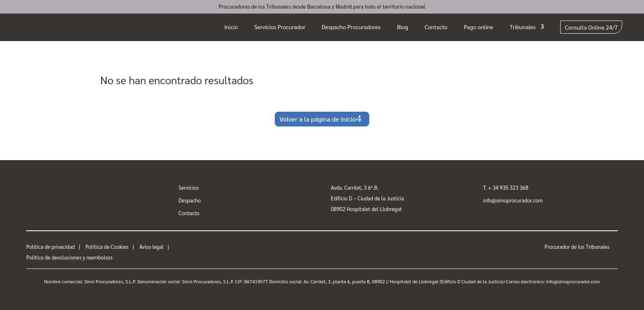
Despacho (190, 200)
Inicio (231, 27)
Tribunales (523, 27)
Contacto (436, 27)
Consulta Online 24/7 (591, 27)
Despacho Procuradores (351, 27)
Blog (403, 27)
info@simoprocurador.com (513, 200)
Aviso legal (151, 247)
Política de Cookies (107, 247)
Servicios (189, 187)
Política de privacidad (51, 247)
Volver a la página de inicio (318, 119)
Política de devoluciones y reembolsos (69, 257)
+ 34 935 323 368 (508, 187)
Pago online (478, 27)
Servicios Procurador (280, 27)
